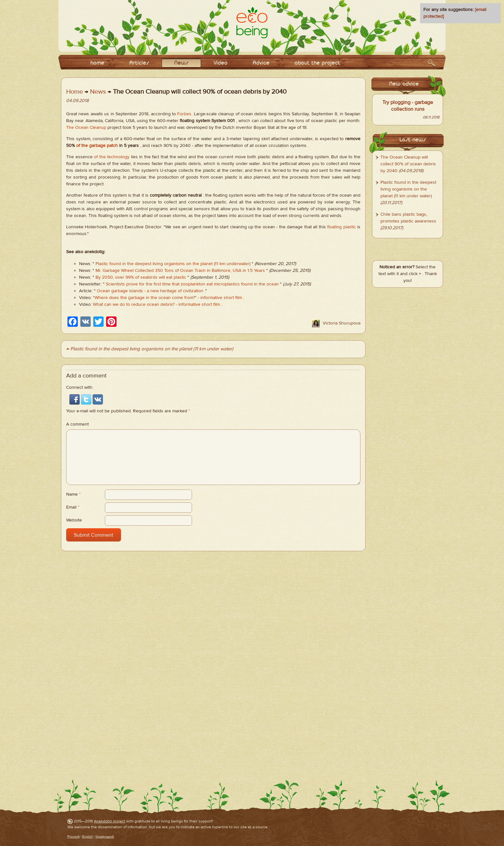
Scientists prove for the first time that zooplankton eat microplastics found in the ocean (192, 284)
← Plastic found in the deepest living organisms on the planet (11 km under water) (150, 349)
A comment (77, 424)
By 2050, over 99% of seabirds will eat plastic (141, 277)
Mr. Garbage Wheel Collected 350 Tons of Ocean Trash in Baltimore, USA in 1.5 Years (180, 271)
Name (73, 494)
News (181, 63)
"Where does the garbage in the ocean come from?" (145, 298)
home (97, 63)
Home (75, 92)
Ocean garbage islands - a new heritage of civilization (150, 291)
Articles (139, 63)
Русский (74, 836)
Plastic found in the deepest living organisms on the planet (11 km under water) (408, 189)
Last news (413, 140)
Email (73, 507)
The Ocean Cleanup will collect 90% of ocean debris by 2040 (408, 164)
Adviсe (261, 63)
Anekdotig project (110, 821)
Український (105, 836)
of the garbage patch (97, 146)
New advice (404, 84)
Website (74, 520)
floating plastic (341, 227)
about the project (317, 63)
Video (221, 63)
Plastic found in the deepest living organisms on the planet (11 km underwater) (173, 264)
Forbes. (185, 114)
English (88, 836)
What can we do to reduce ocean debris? (134, 304)
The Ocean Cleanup (86, 128)
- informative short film (220, 298)
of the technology (112, 157)
